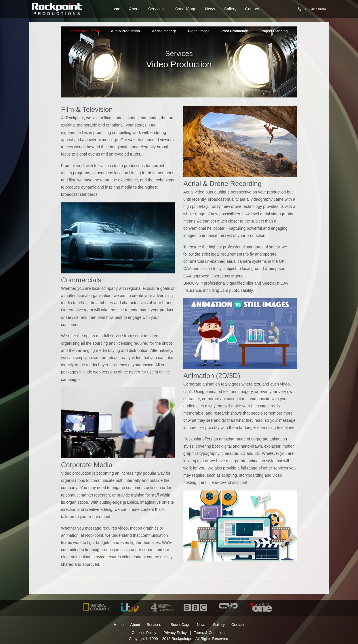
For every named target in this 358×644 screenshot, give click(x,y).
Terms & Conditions (210, 633)
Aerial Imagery (164, 31)
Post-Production (235, 31)
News (210, 9)
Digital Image (199, 31)
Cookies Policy (144, 633)
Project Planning (274, 31)
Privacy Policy (175, 633)
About (134, 9)
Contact (252, 9)
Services (157, 9)
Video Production (84, 31)
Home (115, 9)
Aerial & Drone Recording (222, 184)
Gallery (230, 9)
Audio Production (126, 31)
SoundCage (186, 9)
